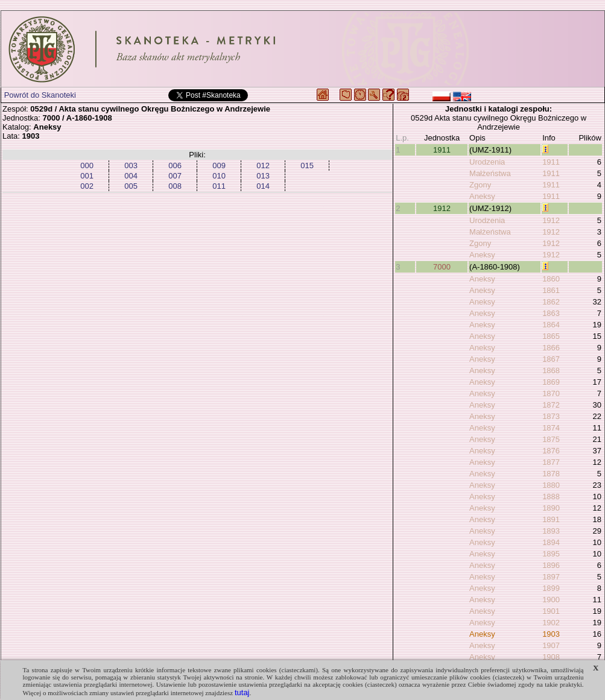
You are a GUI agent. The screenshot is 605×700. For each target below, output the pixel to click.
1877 (551, 462)
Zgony (480, 185)
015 (307, 166)
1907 (551, 645)
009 (219, 166)
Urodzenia (487, 162)
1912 (442, 208)
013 (263, 176)
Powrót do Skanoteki (40, 95)
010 (219, 176)
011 (219, 186)
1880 (551, 485)
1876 (551, 451)
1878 (551, 474)
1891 (551, 519)
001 (87, 176)
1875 (551, 439)
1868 (551, 370)
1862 (551, 302)
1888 (551, 497)
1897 (551, 577)
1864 (551, 325)
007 (175, 176)
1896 (551, 565)
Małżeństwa (490, 173)
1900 (551, 600)
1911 (442, 150)
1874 (551, 428)
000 (87, 166)
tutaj (242, 692)
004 (131, 176)
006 (175, 166)
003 (131, 166)
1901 (551, 611)
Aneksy (482, 196)
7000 (442, 267)
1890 (551, 508)
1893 (551, 531)
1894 (551, 542)
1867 (551, 359)
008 (175, 186)
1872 (551, 405)
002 (87, 186)
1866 (551, 348)
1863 (551, 313)
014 (263, 186)
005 (131, 186)
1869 (551, 382)
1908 (551, 657)
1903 (551, 634)
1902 (551, 623)
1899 (551, 588)
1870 (551, 393)
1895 (551, 554)
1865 (551, 336)
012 (263, 166)
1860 (551, 279)
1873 (551, 416)
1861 (551, 290)
